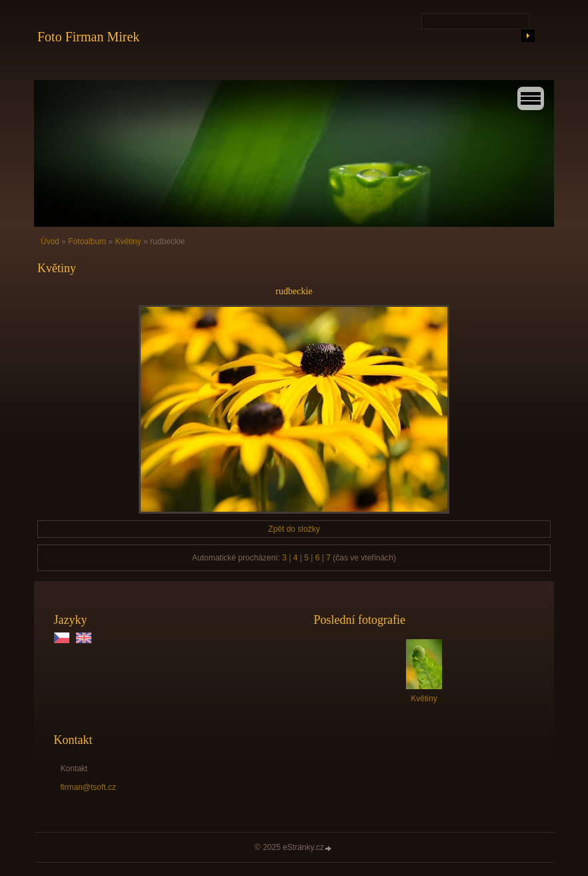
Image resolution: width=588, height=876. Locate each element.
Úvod (50, 242)
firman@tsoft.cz (89, 787)
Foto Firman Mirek (88, 37)
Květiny (128, 242)
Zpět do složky (294, 529)
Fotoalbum (87, 242)
